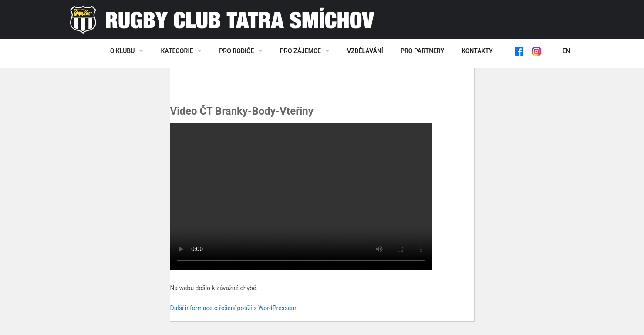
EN (566, 51)
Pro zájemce (300, 51)
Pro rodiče (236, 51)
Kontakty (477, 51)
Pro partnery (422, 51)
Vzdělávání (365, 51)
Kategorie (177, 51)
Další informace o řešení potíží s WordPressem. (234, 308)
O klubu (123, 51)
